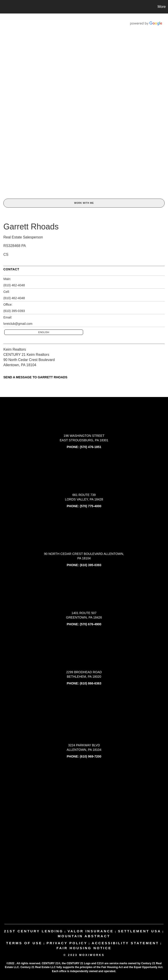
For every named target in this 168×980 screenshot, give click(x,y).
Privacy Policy (67, 943)
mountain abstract (84, 936)
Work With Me (84, 203)
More (162, 7)
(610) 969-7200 (91, 756)
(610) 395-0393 (14, 311)
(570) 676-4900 (91, 624)
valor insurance (91, 931)
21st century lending (34, 931)
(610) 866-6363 (91, 683)
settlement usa (139, 931)
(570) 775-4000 (91, 506)
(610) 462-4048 (14, 285)
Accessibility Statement (125, 943)
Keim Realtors (15, 349)
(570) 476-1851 (91, 447)
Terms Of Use (24, 943)
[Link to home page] (6, 7)
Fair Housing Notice (84, 948)
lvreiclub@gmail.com (18, 324)
